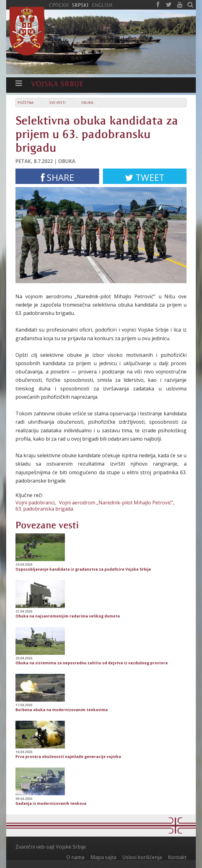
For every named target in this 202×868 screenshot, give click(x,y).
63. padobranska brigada (44, 509)
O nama (75, 857)
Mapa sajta (103, 857)
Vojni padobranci (35, 503)
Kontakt (177, 857)
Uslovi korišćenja (142, 857)
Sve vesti (57, 102)
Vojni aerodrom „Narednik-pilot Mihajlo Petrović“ (116, 503)
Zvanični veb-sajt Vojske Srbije (51, 847)
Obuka (87, 102)
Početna (25, 102)
